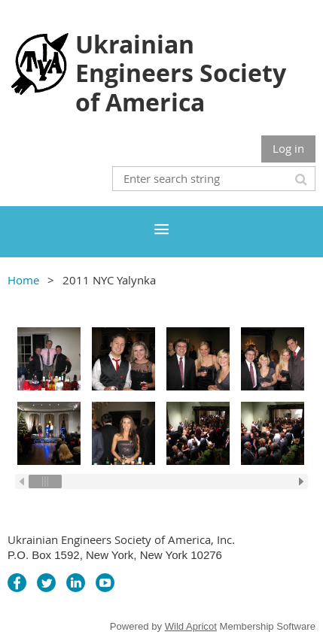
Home (23, 280)
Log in (288, 148)
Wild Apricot (191, 626)
